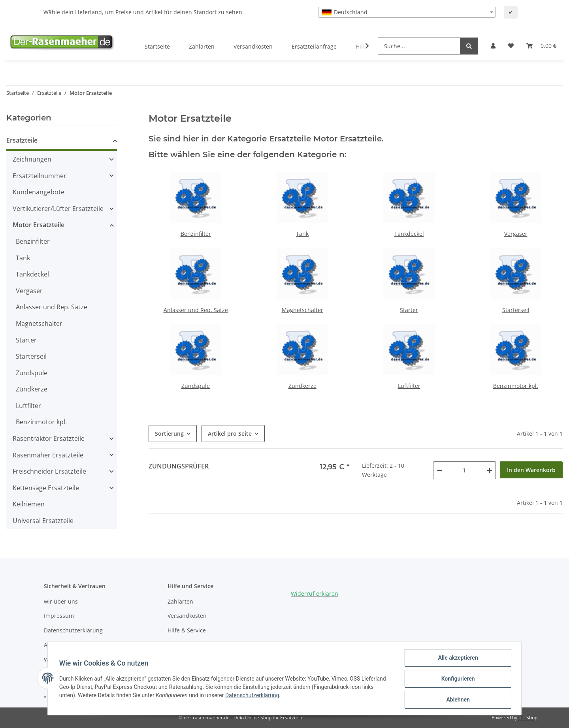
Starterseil (516, 310)
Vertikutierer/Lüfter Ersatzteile (58, 209)
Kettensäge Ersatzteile (46, 488)
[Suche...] (419, 46)
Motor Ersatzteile (39, 225)
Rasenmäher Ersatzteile (48, 455)
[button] (493, 46)
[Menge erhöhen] (490, 470)
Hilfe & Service (187, 630)
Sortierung (169, 434)
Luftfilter (409, 386)
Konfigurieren (457, 679)
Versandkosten (253, 46)
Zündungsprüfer (179, 466)
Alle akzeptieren (457, 659)
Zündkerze (302, 386)
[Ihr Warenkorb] (541, 46)
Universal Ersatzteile (43, 521)
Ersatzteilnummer (40, 176)
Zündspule (196, 386)
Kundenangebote (39, 192)
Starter (409, 310)
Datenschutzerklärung (73, 630)
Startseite (157, 46)
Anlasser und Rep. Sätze (196, 310)
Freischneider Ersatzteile (49, 471)
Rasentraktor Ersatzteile (49, 438)
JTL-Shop (528, 718)
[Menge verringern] (439, 470)
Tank (302, 234)
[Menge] (464, 470)
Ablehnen (457, 700)
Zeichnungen (32, 159)
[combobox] (407, 12)
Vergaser (516, 234)
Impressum (59, 616)
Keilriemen (29, 504)
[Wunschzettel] (511, 46)
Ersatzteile (22, 140)
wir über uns (61, 601)
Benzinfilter (196, 234)
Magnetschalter (302, 310)
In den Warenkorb (531, 470)
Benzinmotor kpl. (516, 386)
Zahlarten (202, 46)
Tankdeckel (409, 234)
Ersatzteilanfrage (314, 46)
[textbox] (407, 12)
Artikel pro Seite (230, 434)
